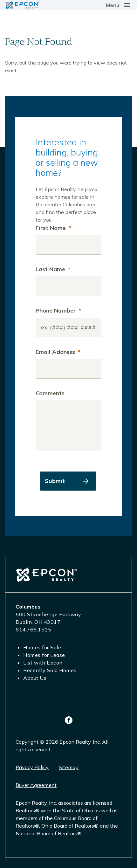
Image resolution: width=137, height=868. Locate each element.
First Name (53, 228)
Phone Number (58, 310)
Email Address (58, 352)
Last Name (53, 269)
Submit (55, 481)
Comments (50, 393)
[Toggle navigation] (119, 5)
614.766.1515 (33, 630)
